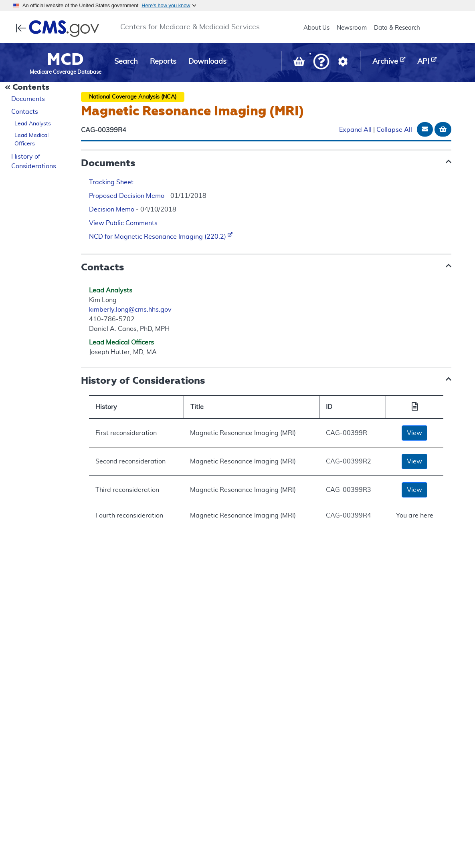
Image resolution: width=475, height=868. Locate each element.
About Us (316, 28)
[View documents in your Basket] (300, 63)
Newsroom (352, 28)
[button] (321, 62)
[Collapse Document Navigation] (28, 88)
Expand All (355, 130)
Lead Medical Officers (31, 140)
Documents (28, 99)
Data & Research (397, 28)
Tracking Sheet (111, 182)
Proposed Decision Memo (127, 196)
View (414, 433)
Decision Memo (112, 209)
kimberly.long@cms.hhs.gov (130, 310)
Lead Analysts (33, 124)
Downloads (207, 62)
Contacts (25, 112)
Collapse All (394, 130)
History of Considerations (34, 161)
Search (126, 62)
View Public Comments (123, 223)
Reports (163, 62)
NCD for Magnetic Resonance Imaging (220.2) (161, 237)
